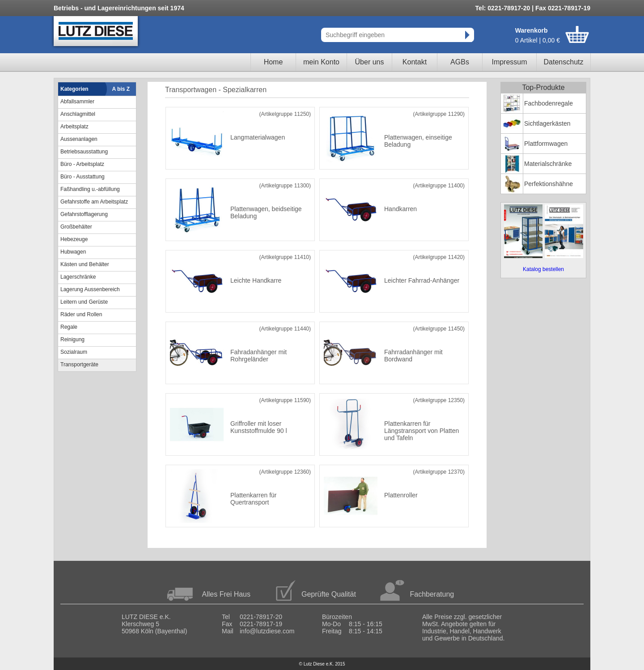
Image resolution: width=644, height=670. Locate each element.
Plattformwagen (546, 144)
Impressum (509, 62)
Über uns (370, 62)
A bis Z (121, 89)
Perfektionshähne (549, 184)
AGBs (460, 62)
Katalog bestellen (543, 269)
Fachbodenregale (549, 103)
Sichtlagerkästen (547, 123)
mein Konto (321, 62)
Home (273, 62)
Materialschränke (548, 164)
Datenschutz (564, 62)
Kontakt (415, 62)
